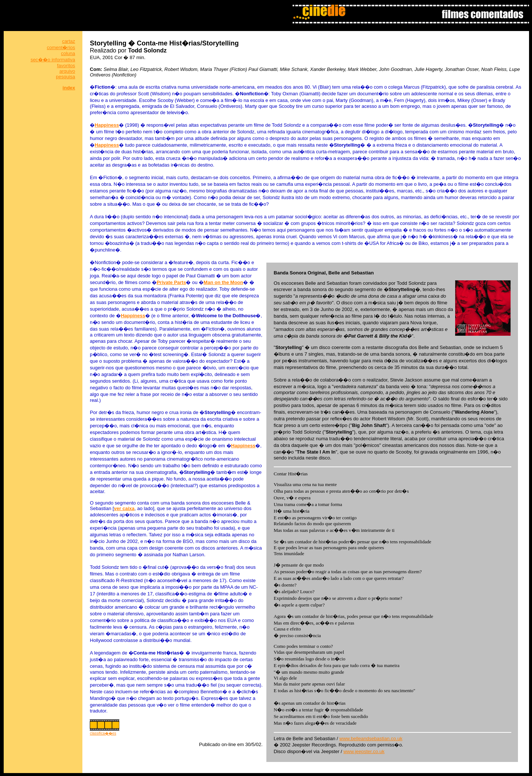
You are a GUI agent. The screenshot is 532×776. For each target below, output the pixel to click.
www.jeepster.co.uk (364, 751)
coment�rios (61, 47)
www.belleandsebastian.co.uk (371, 739)
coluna (68, 53)
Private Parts (171, 282)
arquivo (67, 71)
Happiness (107, 125)
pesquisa (65, 77)
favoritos (66, 66)
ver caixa (124, 508)
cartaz (69, 41)
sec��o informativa (53, 60)
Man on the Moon (223, 282)
